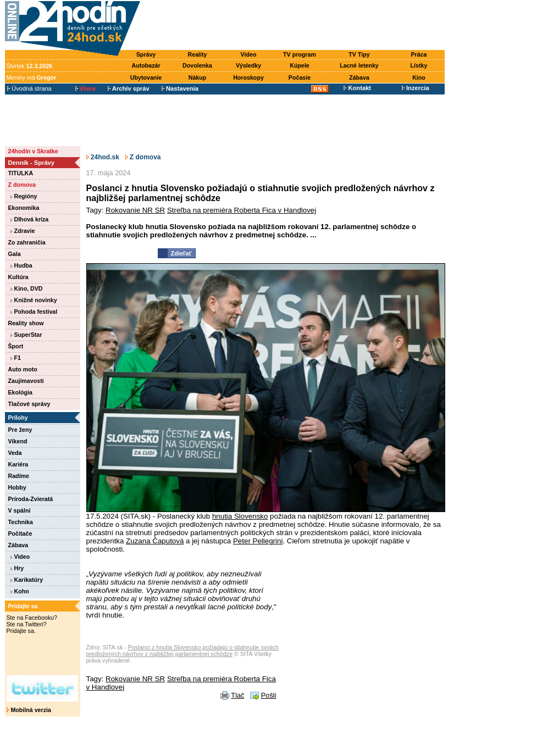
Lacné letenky (359, 65)
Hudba (21, 265)
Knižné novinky (34, 300)
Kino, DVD (27, 288)
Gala (15, 254)
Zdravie (23, 231)
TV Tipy (359, 54)
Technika (21, 522)
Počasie (300, 77)
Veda (15, 453)
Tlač (237, 695)
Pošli (269, 695)
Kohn (20, 591)
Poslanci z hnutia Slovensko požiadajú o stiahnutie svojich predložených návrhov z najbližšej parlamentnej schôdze (182, 651)
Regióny (24, 196)
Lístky (419, 65)
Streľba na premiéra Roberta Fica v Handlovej (242, 210)
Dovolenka (197, 65)
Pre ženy (20, 430)
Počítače (20, 533)
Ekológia (20, 392)
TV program (300, 54)
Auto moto (23, 369)
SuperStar (26, 335)
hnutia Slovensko (240, 516)
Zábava (359, 77)
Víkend (18, 441)
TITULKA (21, 173)
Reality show (26, 323)
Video (249, 54)
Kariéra (18, 464)
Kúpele (300, 65)
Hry (17, 568)
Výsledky (248, 65)
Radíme (19, 476)
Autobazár (146, 65)
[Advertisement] (295, 26)
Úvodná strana (29, 88)
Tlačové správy (29, 404)
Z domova (22, 185)
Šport (16, 346)
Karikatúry (27, 580)
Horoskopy (248, 77)
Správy (146, 54)
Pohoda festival (34, 312)
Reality (198, 54)
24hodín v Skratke (33, 151)
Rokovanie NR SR (135, 210)
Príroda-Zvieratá (31, 499)
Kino (419, 77)
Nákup (198, 77)
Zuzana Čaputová (155, 541)
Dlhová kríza (30, 219)
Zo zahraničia (27, 242)
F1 (16, 358)
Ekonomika (24, 208)
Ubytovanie (146, 77)
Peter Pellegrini (258, 541)
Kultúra (18, 277)
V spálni (20, 510)
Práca (419, 54)
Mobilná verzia (29, 710)
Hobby (17, 487)
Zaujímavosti (26, 381)
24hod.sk (103, 157)
